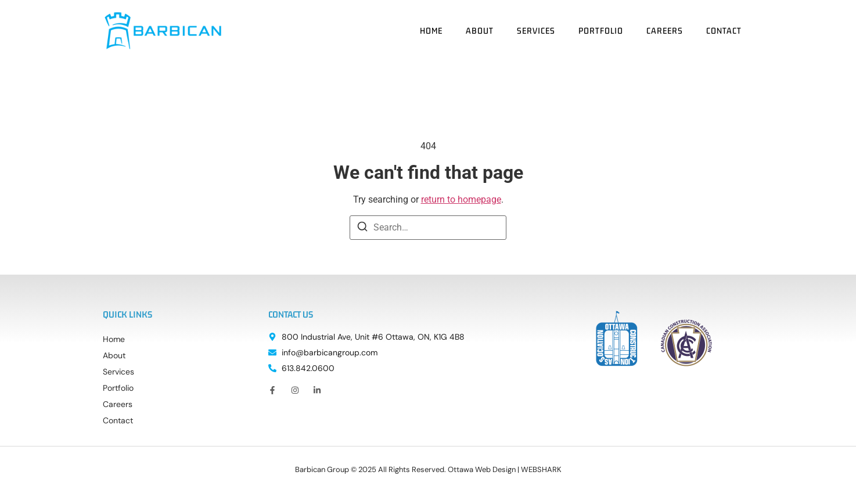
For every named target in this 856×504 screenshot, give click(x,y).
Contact (724, 30)
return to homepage (461, 199)
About (480, 30)
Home (431, 30)
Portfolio (601, 30)
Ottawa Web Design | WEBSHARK (505, 469)
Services (536, 30)
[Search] (362, 228)
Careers (665, 30)
